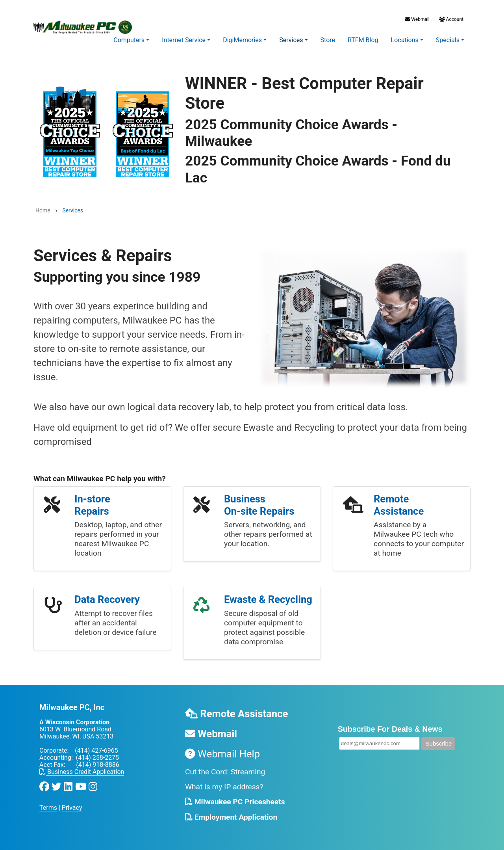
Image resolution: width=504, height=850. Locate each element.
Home (43, 210)
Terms (48, 808)
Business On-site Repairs (259, 505)
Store (328, 40)
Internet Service (184, 40)
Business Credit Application (82, 772)
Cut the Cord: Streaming (225, 772)
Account (451, 19)
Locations (405, 40)
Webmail (417, 19)
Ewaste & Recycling (268, 599)
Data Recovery (107, 599)
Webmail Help (222, 754)
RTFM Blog (363, 40)
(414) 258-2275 (97, 758)
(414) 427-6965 (96, 750)
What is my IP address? (224, 787)
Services (291, 40)
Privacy (72, 808)
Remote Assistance (399, 505)
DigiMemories (242, 40)
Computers (129, 40)
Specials (448, 40)
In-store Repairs (92, 505)
